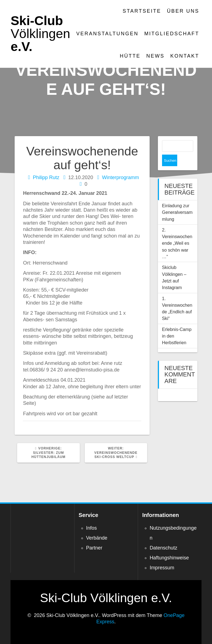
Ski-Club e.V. (40, 34)
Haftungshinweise (169, 558)
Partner (94, 548)
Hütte (130, 56)
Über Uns (183, 11)
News (155, 56)
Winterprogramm (121, 177)
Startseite (142, 11)
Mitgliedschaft (172, 34)
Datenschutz (163, 548)
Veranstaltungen (107, 34)
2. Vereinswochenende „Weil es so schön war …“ (177, 232)
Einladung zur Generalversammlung (177, 201)
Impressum (162, 568)
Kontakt (185, 56)
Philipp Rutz (46, 177)
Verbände (97, 538)
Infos (92, 528)
